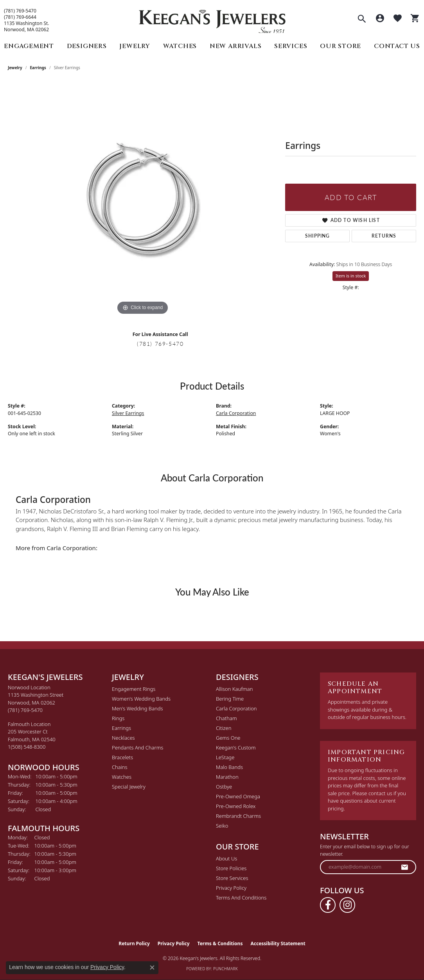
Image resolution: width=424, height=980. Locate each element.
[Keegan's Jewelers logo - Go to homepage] (212, 19)
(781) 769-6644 (20, 17)
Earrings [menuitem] (121, 728)
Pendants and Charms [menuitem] (137, 748)
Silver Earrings (128, 413)
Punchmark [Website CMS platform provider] (225, 969)
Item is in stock (351, 276)
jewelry (15, 68)
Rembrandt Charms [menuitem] (238, 816)
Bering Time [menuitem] (230, 699)
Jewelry (135, 46)
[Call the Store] (25, 710)
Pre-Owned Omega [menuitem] (238, 796)
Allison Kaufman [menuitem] (234, 689)
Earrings (38, 68)
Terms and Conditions (241, 898)
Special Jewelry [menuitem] (129, 787)
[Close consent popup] (152, 967)
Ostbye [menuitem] (224, 787)
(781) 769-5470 (20, 11)
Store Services (232, 878)
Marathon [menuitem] (227, 777)
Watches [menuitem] (122, 777)
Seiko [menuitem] (222, 826)
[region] (143, 200)
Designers (87, 46)
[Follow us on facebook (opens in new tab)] (328, 905)
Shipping (318, 236)
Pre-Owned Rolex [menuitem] (236, 806)
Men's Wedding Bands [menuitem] (137, 708)
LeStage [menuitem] (225, 757)
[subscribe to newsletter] (405, 867)
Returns (384, 236)
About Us (226, 858)
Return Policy (134, 943)
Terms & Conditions (220, 943)
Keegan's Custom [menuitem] (236, 748)
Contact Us (397, 46)
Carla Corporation (236, 413)
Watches (180, 46)
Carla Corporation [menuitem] (236, 708)
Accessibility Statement (278, 943)
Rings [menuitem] (118, 718)
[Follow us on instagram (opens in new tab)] (347, 905)
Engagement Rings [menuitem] (134, 689)
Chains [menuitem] (120, 767)
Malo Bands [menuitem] (229, 767)
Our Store (340, 46)
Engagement (29, 46)
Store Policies (231, 868)
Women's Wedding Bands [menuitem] (141, 699)
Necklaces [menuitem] (123, 738)
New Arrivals (236, 46)
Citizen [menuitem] (224, 728)
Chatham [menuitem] (226, 718)
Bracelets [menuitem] (122, 757)
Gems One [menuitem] (228, 738)
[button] (362, 20)
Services (291, 46)
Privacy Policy (231, 888)
